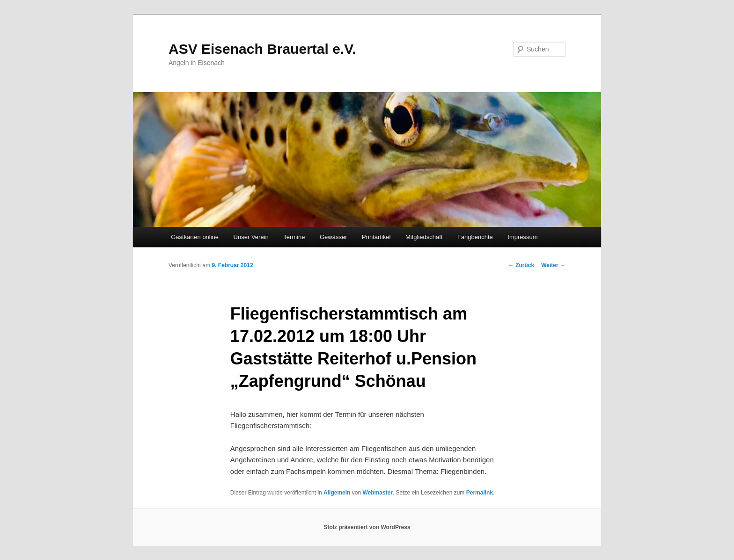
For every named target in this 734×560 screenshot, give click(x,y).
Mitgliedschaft (424, 237)
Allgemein (337, 493)
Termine (294, 237)
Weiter (553, 265)
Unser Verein (251, 237)
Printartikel (376, 237)
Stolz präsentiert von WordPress (367, 527)
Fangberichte (475, 237)
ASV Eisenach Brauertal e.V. (262, 49)
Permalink (480, 493)
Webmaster (377, 493)
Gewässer (334, 237)
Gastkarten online (195, 237)
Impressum (522, 237)
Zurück (521, 265)
